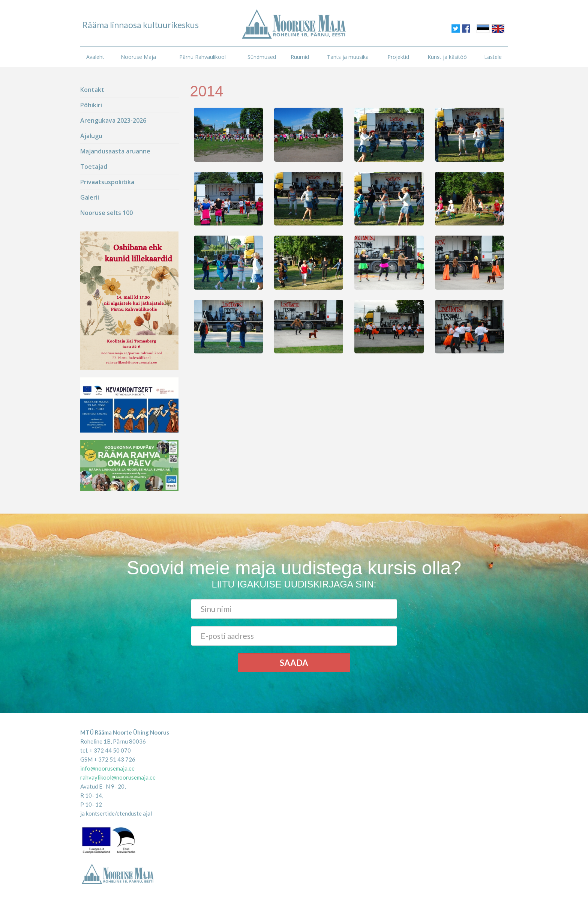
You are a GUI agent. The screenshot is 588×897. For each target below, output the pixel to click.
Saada (294, 663)
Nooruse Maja (138, 57)
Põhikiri (91, 105)
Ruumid (300, 57)
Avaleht (95, 57)
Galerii (90, 197)
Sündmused (262, 57)
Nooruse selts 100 (106, 213)
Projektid (398, 57)
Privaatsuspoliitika (107, 182)
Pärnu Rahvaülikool (202, 57)
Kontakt (92, 90)
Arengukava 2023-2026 (113, 120)
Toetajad (94, 167)
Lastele (493, 57)
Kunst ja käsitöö (447, 57)
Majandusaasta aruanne (115, 151)
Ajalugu (91, 136)
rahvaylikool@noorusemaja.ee (118, 777)
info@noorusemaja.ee (107, 768)
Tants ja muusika (348, 57)
